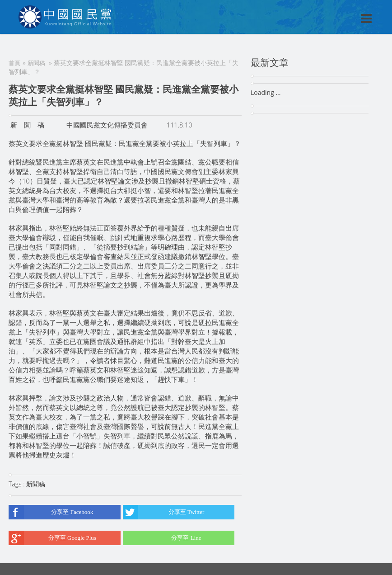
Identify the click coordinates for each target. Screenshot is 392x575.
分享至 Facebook (51, 512)
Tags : (17, 484)
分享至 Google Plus (52, 538)
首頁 (14, 63)
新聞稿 (36, 63)
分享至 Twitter (164, 512)
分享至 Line (162, 538)
